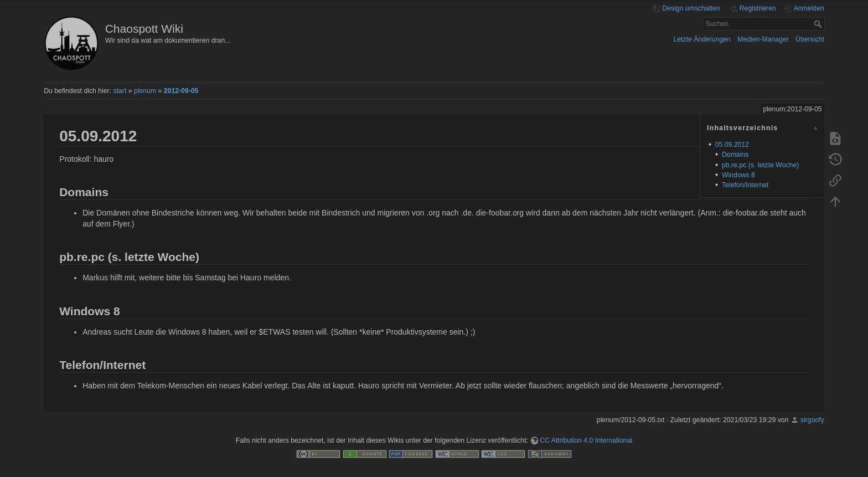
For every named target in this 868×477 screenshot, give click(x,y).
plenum (145, 91)
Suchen (819, 24)
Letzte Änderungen (702, 39)
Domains (735, 155)
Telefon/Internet (745, 185)
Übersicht (810, 39)
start (120, 91)
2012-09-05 (181, 91)
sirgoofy (812, 420)
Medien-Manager (763, 39)
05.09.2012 (732, 145)
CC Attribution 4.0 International (586, 440)
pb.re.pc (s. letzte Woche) (760, 165)
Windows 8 (738, 175)
